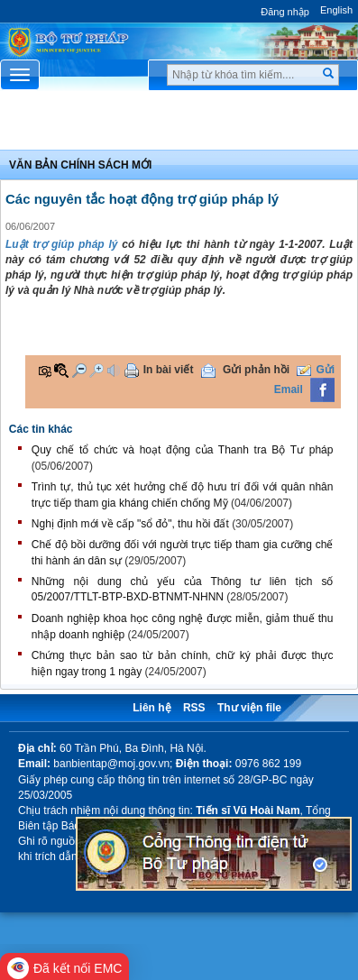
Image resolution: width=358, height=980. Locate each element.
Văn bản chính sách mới (80, 165)
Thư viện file (249, 708)
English (336, 10)
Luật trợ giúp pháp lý (62, 244)
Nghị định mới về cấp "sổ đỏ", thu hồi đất (130, 524)
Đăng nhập (285, 12)
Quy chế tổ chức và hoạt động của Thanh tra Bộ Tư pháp (183, 450)
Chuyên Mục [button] (179, 124)
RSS (194, 708)
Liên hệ (151, 708)
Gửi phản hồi (256, 370)
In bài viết (169, 370)
